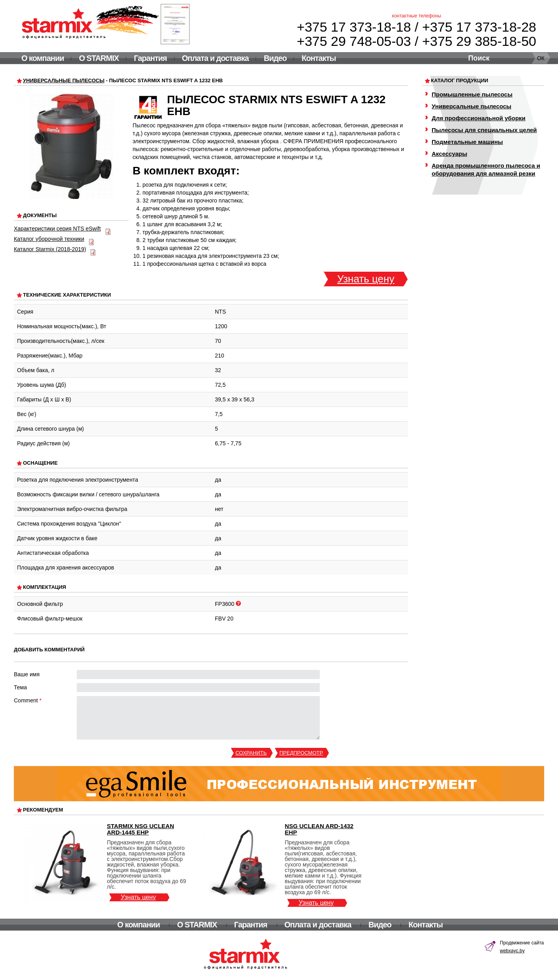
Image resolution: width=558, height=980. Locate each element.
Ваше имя (27, 674)
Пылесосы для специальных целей (484, 130)
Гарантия (150, 58)
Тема (20, 687)
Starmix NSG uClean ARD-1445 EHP (140, 829)
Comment (28, 700)
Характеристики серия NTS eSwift (57, 229)
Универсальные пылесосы (64, 80)
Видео (275, 58)
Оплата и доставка (215, 58)
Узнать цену (366, 279)
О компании (43, 58)
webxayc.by (512, 951)
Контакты (319, 58)
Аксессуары (450, 154)
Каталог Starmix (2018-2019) (50, 249)
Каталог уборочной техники (49, 239)
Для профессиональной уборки (479, 118)
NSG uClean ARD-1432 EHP (319, 829)
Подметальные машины (467, 142)
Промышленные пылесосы (472, 94)
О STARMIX (99, 58)
